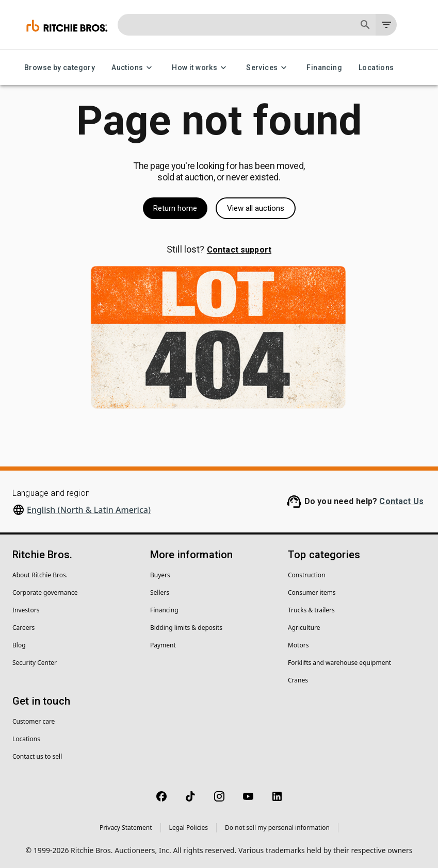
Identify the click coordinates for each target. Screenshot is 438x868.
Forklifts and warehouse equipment (339, 663)
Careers (23, 628)
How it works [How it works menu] (201, 68)
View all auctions (256, 208)
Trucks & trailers (311, 610)
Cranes (298, 680)
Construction (307, 575)
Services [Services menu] (268, 68)
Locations (376, 68)
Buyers (160, 575)
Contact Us (401, 501)
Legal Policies (189, 828)
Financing (324, 68)
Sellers (160, 592)
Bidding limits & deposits (186, 628)
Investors (26, 610)
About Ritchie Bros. (40, 575)
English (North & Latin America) (89, 510)
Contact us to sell (37, 756)
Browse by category (60, 68)
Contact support (239, 250)
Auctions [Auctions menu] (133, 68)
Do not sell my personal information (277, 828)
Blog (19, 645)
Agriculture (304, 628)
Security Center (35, 663)
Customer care (34, 721)
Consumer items (312, 592)
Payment (163, 645)
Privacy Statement (126, 828)
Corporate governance (45, 592)
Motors (298, 645)
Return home (175, 208)
